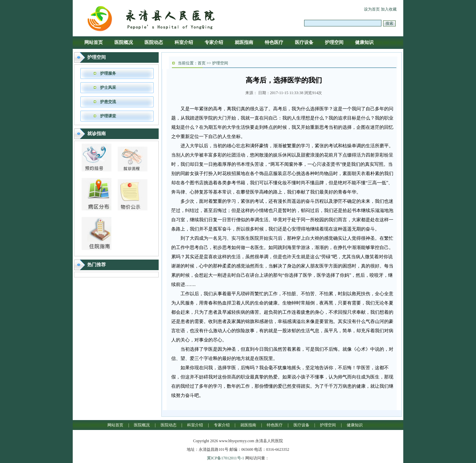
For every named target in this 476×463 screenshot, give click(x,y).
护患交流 (108, 102)
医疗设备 (304, 42)
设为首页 (372, 9)
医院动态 (154, 42)
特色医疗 (274, 42)
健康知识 (364, 42)
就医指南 (244, 42)
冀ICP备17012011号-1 (225, 458)
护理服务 (108, 73)
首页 (202, 63)
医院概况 (124, 42)
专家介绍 (214, 42)
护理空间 (334, 42)
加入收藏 (389, 9)
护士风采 (108, 88)
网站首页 (94, 42)
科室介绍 (184, 42)
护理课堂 (108, 116)
